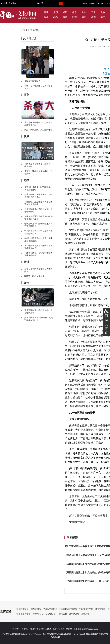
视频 (26, 136)
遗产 (103, 17)
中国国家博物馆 (23, 614)
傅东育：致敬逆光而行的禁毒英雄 (39, 117)
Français (92, 3)
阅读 (74, 17)
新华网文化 (38, 614)
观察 (56, 17)
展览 (65, 17)
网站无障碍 (106, 324)
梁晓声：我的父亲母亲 (34, 276)
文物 (103, 12)
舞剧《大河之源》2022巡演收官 (38, 130)
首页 (25, 30)
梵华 (84, 12)
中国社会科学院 (86, 609)
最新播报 (35, 30)
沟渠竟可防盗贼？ (32, 81)
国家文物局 (36, 609)
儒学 (74, 12)
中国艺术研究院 (50, 609)
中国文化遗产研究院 (68, 609)
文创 (93, 17)
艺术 (93, 12)
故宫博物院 (100, 609)
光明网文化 (74, 614)
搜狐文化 (85, 614)
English (84, 3)
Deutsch (100, 3)
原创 (56, 12)
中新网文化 (62, 614)
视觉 (46, 17)
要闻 (46, 12)
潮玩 (65, 12)
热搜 (26, 180)
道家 (84, 17)
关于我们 (16, 629)
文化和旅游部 (22, 609)
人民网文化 (50, 614)
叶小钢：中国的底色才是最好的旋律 (40, 158)
